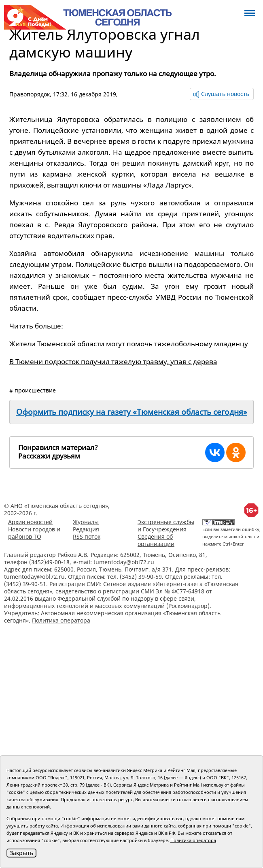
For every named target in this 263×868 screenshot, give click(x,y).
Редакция (86, 529)
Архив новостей (30, 522)
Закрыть (21, 853)
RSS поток (87, 536)
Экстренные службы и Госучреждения (166, 526)
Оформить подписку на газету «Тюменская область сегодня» (132, 412)
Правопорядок (30, 94)
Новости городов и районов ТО (34, 533)
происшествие (35, 390)
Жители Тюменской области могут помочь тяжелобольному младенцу (129, 344)
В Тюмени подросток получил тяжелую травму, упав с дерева (113, 361)
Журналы (86, 522)
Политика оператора (61, 620)
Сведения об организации (156, 540)
